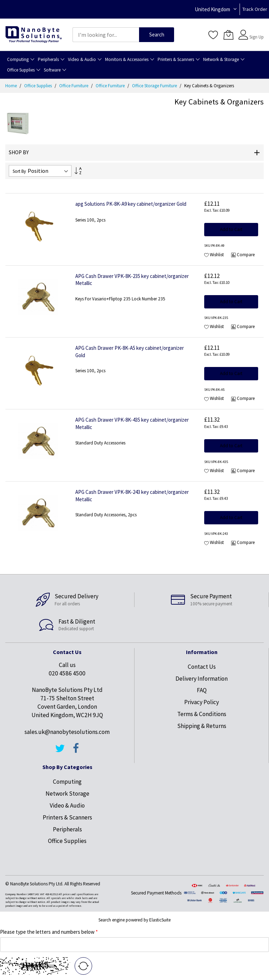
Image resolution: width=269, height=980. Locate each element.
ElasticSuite (160, 920)
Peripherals (67, 829)
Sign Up (257, 37)
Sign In (256, 31)
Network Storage (67, 794)
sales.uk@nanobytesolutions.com (67, 732)
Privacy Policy (202, 702)
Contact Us (202, 667)
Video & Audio (67, 805)
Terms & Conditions (202, 714)
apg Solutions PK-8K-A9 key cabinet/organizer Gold (131, 204)
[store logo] (34, 35)
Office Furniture (74, 86)
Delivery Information (202, 679)
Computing (67, 782)
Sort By (19, 171)
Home (12, 86)
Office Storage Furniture (155, 86)
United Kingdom (212, 9)
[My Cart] (228, 35)
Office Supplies (39, 86)
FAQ (202, 690)
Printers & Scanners (67, 817)
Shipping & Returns (202, 726)
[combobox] (106, 35)
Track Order (255, 9)
